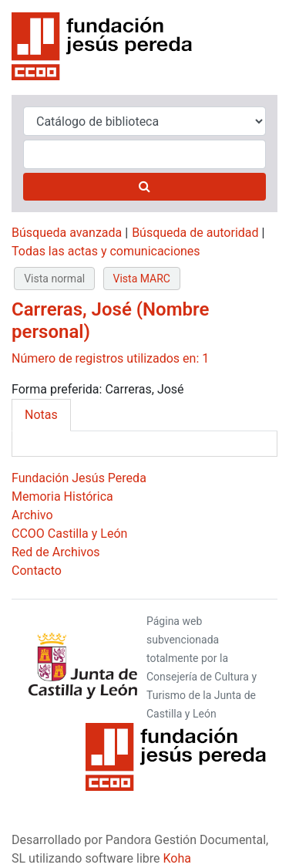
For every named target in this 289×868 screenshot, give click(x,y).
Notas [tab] (41, 415)
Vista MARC (142, 279)
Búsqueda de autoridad (195, 233)
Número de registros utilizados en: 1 (110, 358)
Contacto (37, 571)
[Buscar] (144, 187)
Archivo (32, 515)
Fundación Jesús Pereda (79, 478)
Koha (177, 858)
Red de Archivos (56, 552)
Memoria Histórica (62, 496)
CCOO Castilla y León (69, 534)
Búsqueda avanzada (67, 233)
